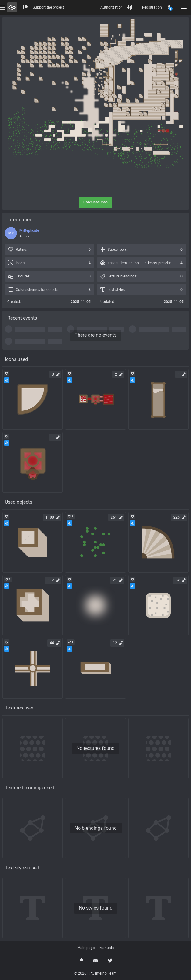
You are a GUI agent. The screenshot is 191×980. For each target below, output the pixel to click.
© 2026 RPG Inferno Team (95, 973)
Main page (86, 948)
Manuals (107, 948)
